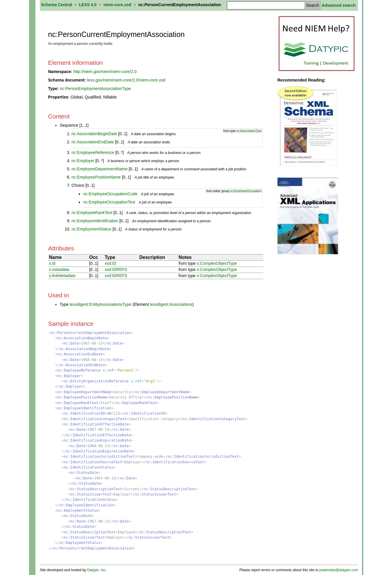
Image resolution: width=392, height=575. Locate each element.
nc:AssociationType (249, 131)
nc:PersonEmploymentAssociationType (95, 89)
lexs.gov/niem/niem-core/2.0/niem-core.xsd (126, 80)
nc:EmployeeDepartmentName (99, 169)
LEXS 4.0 (88, 5)
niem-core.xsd (117, 5)
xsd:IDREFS (116, 269)
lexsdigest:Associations (171, 304)
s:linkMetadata (62, 276)
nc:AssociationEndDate (93, 142)
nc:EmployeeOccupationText (109, 202)
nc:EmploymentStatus (91, 229)
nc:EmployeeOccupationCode (110, 194)
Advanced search (339, 5)
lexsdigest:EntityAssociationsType (100, 304)
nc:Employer (83, 161)
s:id (52, 263)
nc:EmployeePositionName (96, 177)
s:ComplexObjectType (217, 263)
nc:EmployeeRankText (92, 213)
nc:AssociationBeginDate (94, 134)
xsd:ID (110, 263)
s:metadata (59, 269)
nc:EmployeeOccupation (246, 191)
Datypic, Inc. (97, 570)
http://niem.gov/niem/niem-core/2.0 (105, 72)
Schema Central (57, 5)
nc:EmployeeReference (93, 152)
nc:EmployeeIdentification (95, 221)
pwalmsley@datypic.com (339, 570)
